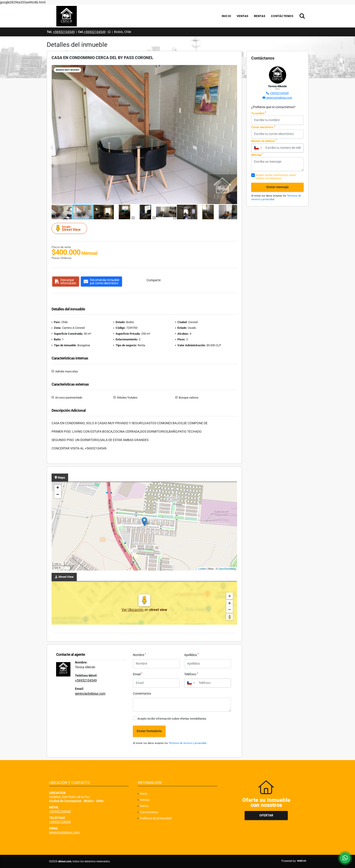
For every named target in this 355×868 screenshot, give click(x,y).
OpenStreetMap (227, 569)
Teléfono (191, 674)
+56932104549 (64, 32)
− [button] (58, 495)
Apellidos (191, 655)
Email (138, 674)
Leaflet (202, 569)
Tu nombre (259, 113)
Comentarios (142, 693)
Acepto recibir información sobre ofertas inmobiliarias (172, 719)
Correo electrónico (263, 127)
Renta (144, 806)
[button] (233, 69)
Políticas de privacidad (156, 818)
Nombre (139, 655)
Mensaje (257, 155)
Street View (70, 228)
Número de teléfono (264, 141)
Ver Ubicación (133, 610)
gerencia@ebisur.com (90, 693)
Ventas (243, 16)
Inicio (226, 16)
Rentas (260, 16)
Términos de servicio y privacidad (187, 743)
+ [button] (58, 488)
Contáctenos (282, 16)
